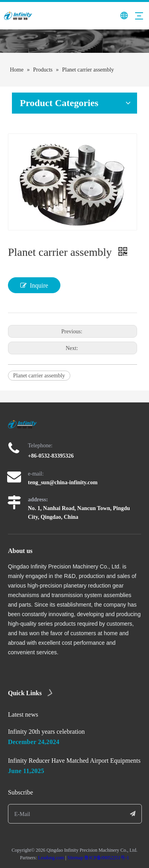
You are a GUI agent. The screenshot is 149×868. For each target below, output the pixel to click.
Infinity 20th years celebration (46, 732)
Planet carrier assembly (39, 376)
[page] (74, 41)
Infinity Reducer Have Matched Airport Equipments (74, 761)
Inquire (34, 285)
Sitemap (75, 858)
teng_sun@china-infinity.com (63, 482)
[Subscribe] (133, 814)
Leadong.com (51, 858)
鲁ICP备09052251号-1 (107, 858)
